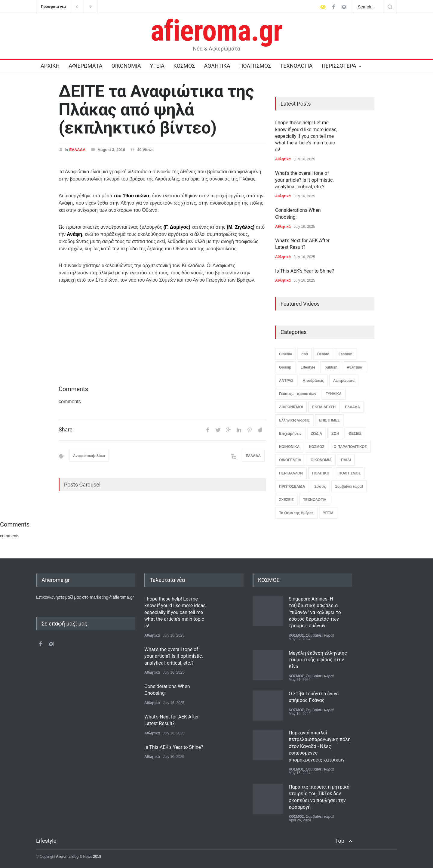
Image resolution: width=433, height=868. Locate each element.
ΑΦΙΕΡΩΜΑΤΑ (85, 66)
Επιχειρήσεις (290, 434)
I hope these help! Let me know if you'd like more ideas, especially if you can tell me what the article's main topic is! (306, 136)
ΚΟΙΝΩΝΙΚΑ (289, 447)
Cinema (286, 354)
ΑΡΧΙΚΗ (50, 66)
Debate (323, 354)
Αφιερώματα (344, 381)
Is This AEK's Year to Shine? (305, 271)
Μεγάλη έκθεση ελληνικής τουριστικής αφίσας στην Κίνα (318, 660)
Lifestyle (308, 367)
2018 (97, 857)
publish (331, 367)
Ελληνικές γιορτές (294, 420)
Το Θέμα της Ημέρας (296, 513)
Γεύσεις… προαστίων (298, 394)
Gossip (285, 367)
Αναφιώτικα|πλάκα (89, 456)
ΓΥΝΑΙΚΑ (334, 394)
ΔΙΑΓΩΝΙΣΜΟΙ (291, 407)
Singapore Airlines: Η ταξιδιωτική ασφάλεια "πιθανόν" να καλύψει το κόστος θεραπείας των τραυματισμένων (315, 612)
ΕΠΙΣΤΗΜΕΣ (329, 420)
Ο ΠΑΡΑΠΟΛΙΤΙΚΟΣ (350, 447)
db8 (304, 354)
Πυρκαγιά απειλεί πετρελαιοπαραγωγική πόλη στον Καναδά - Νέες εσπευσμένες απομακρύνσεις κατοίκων (320, 746)
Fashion (345, 354)
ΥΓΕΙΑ (157, 66)
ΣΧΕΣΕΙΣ (286, 500)
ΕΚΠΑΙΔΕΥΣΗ (324, 407)
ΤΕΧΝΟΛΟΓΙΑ (296, 66)
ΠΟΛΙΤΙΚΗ (321, 473)
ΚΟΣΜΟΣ (184, 66)
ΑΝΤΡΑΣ (286, 381)
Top (340, 841)
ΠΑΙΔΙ (346, 460)
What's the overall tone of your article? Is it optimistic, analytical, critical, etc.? (304, 180)
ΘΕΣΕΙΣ (355, 434)
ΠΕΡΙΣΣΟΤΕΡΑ (339, 66)
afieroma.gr (217, 31)
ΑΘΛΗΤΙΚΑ (217, 66)
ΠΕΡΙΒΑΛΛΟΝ (291, 473)
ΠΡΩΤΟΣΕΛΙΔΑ (292, 487)
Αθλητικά (283, 159)
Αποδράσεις (313, 381)
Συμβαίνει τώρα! (349, 487)
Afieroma (63, 857)
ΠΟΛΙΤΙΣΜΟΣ (255, 66)
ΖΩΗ (335, 434)
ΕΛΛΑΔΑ (77, 150)
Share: (66, 430)
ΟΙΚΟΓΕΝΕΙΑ (290, 460)
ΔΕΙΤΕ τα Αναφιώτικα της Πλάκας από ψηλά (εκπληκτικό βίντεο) (156, 109)
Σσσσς (320, 487)
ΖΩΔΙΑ (317, 434)
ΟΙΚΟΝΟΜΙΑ (126, 66)
